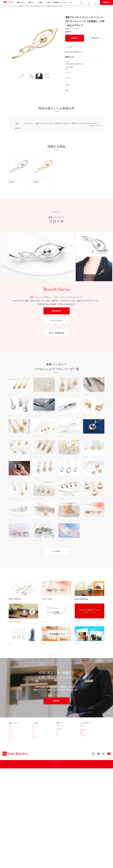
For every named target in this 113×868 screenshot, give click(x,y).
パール (11, 784)
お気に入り (95, 38)
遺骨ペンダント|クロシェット (17, 486)
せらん (35, 748)
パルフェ (35, 752)
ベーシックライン (14, 743)
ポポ (34, 766)
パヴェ (11, 771)
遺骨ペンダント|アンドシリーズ (67, 463)
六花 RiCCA (60, 750)
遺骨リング (31, 2)
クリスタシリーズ (14, 739)
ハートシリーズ (14, 764)
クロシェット (13, 796)
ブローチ (11, 791)
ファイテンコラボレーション (18, 775)
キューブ (11, 773)
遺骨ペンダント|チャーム (65, 486)
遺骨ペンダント (21, 2)
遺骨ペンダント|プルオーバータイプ (68, 507)
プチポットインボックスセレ (42, 746)
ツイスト (11, 761)
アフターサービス (86, 741)
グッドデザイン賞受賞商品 (89, 765)
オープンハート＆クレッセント (18, 759)
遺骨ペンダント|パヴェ (89, 507)
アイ (34, 755)
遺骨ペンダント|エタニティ (41, 486)
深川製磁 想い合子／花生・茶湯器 (43, 780)
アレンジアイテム (70, 82)
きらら (35, 743)
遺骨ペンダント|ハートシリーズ (92, 486)
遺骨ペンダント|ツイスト (65, 416)
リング (11, 789)
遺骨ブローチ (69, 80)
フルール (35, 757)
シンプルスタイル (62, 739)
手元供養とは (56, 2)
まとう (35, 771)
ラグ (58, 763)
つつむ (35, 750)
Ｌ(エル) (59, 754)
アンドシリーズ (14, 750)
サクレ (35, 741)
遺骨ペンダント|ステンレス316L (92, 395)
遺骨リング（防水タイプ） (17, 793)
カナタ (35, 761)
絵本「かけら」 (14, 657)
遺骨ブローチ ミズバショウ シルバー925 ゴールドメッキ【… (44, 180)
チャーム (11, 782)
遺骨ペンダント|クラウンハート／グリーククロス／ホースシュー (19, 509)
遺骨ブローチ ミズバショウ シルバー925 (19, 180)
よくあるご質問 (85, 739)
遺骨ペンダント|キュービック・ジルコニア (44, 464)
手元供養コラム (47, 657)
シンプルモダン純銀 (39, 789)
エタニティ (12, 757)
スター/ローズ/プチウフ (16, 766)
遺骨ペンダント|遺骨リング (91, 531)
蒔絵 (34, 773)
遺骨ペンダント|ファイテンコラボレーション (44, 417)
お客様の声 (79, 657)
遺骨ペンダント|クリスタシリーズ (68, 395)
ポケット (35, 782)
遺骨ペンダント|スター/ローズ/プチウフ (19, 464)
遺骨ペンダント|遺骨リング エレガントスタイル (19, 553)
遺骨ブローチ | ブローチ (72, 75)
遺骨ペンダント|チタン (15, 416)
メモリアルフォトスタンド (41, 768)
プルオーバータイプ (15, 777)
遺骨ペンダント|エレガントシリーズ (19, 439)
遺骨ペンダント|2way (39, 395)
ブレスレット (13, 786)
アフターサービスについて (51, 635)
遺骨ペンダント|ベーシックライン (18, 395)
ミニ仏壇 (47, 2)
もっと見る (57, 566)
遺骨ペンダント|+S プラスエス (67, 551)
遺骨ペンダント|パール (40, 531)
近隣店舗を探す (57, 311)
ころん (35, 775)
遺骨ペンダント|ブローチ (16, 531)
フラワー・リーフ (70, 88)
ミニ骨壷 (40, 2)
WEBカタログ (85, 743)
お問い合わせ (85, 746)
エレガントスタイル (63, 741)
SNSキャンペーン (86, 768)
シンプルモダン (37, 739)
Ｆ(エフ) (59, 756)
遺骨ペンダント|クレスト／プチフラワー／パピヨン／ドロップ (44, 509)
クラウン (35, 786)
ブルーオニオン (37, 784)
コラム (71, 2)
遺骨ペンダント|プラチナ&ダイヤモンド (93, 441)
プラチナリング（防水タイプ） (66, 743)
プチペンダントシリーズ (16, 752)
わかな (35, 764)
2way (10, 741)
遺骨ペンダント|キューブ (90, 463)
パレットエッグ (37, 759)
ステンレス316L (14, 746)
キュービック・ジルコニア (17, 755)
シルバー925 (69, 93)
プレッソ (59, 761)
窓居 (58, 765)
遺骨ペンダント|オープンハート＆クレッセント (94, 417)
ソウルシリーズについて (83, 635)
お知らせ (83, 763)
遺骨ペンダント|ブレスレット (66, 439)
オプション (12, 798)
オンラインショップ (57, 321)
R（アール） (60, 759)
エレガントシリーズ (15, 768)
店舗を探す (75, 38)
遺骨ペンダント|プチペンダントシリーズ (44, 440)
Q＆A (64, 2)
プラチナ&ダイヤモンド (16, 780)
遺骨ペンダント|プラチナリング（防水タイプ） (44, 553)
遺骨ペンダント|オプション (66, 531)
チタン (11, 748)
